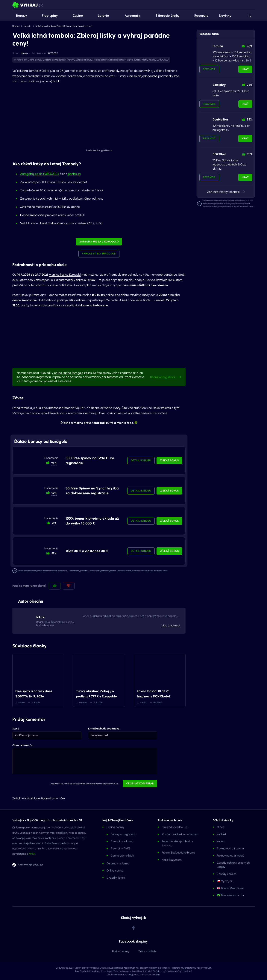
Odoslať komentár (140, 784)
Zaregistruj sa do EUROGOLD (40, 174)
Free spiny (48, 16)
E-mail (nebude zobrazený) (104, 729)
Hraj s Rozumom (172, 860)
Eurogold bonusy (84, 60)
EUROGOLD (163, 60)
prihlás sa (74, 174)
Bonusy (20, 16)
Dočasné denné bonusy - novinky (59, 60)
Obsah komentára (23, 745)
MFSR (32, 854)
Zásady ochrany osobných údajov (233, 865)
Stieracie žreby (165, 16)
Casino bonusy (35, 60)
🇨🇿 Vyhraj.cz (225, 881)
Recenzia (209, 69)
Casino (76, 16)
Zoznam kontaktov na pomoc (180, 834)
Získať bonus (169, 460)
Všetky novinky (149, 60)
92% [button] (54, 493)
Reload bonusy (100, 60)
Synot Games (133, 377)
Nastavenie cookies (30, 865)
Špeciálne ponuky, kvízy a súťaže (124, 60)
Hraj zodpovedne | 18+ (175, 827)
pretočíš (18, 285)
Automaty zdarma (118, 863)
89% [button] (54, 553)
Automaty (130, 16)
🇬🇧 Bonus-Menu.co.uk (230, 888)
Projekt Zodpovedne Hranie (178, 853)
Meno (16, 729)
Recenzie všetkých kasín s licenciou (177, 843)
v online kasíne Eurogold (65, 275)
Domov (16, 26)
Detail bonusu (141, 460)
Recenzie (199, 16)
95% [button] (54, 463)
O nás (220, 827)
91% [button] (54, 523)
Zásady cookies (226, 874)
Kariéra (221, 841)
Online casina (115, 871)
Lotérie (101, 16)
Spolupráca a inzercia (230, 848)
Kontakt (221, 834)
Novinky (225, 16)
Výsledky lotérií (116, 878)
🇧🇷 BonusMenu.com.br (230, 895)
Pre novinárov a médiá (231, 856)
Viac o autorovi (171, 625)
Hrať (245, 69)
